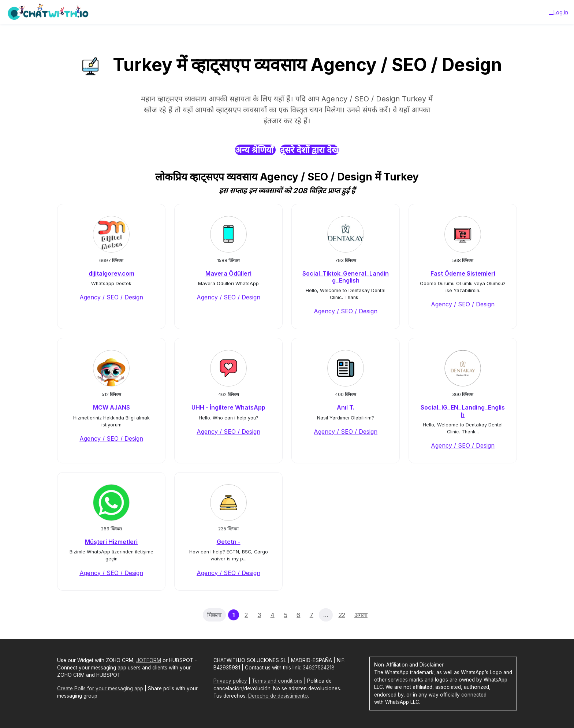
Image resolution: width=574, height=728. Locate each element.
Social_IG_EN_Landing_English (463, 411)
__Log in (559, 12)
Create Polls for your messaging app (100, 688)
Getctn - (229, 542)
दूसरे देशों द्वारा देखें (310, 150)
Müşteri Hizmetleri (111, 542)
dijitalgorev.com (111, 273)
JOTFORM (149, 660)
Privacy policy (230, 681)
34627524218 (319, 668)
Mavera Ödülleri (228, 273)
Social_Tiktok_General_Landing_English (346, 277)
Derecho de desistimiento (278, 696)
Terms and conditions (277, 681)
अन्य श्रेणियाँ (255, 150)
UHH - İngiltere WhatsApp (228, 407)
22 (342, 615)
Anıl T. (346, 407)
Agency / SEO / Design (111, 297)
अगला (361, 615)
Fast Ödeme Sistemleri (463, 273)
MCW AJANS (111, 407)
